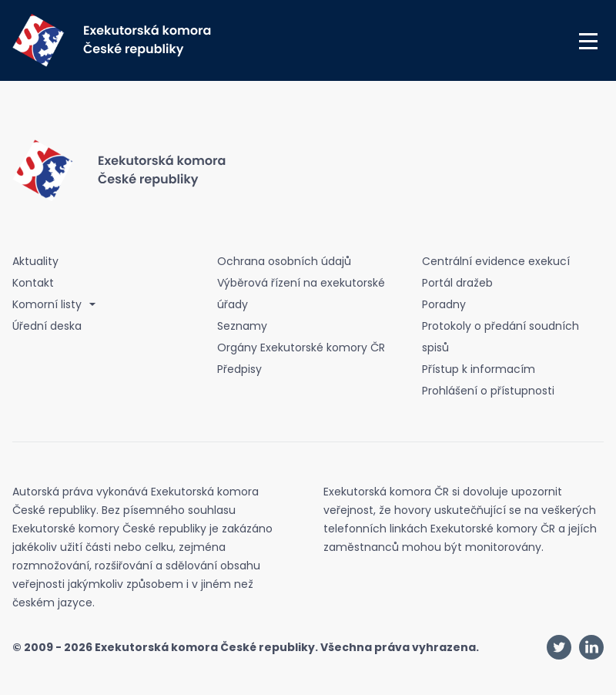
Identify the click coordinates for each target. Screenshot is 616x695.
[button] (588, 41)
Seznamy (242, 326)
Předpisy (239, 369)
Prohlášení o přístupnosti (488, 391)
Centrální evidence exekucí (496, 261)
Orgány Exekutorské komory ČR (301, 347)
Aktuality (35, 261)
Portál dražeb (457, 283)
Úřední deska (47, 326)
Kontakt (33, 283)
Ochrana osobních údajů (284, 261)
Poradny (444, 304)
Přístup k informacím (479, 369)
